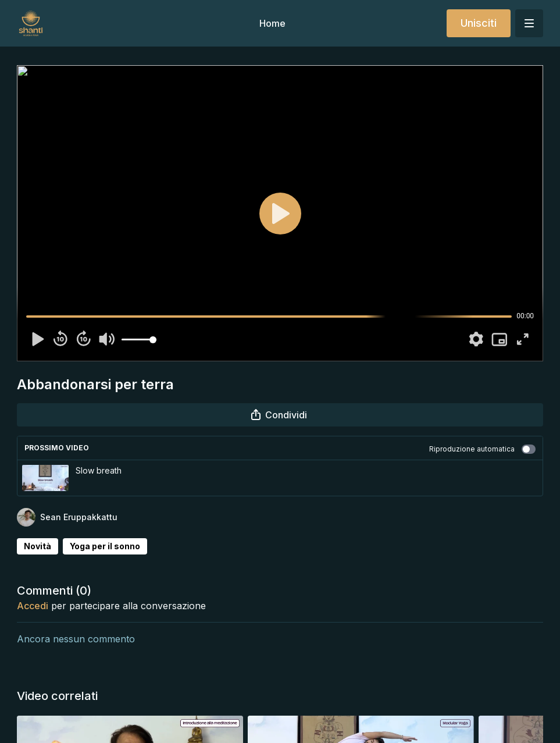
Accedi (33, 606)
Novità (38, 546)
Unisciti (479, 23)
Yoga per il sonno (105, 546)
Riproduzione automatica (482, 449)
